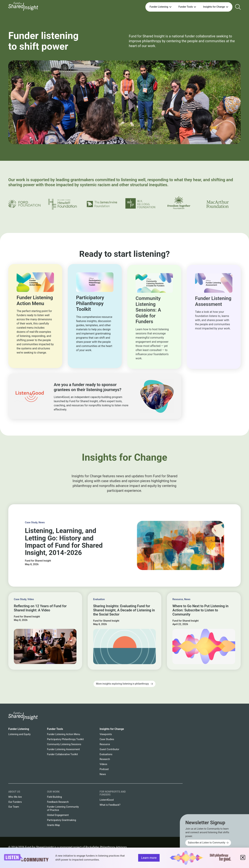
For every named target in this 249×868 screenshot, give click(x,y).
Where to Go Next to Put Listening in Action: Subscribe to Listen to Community (200, 610)
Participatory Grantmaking (62, 820)
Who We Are (15, 797)
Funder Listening (19, 729)
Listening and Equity (19, 734)
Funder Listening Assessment (63, 749)
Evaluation (99, 599)
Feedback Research (58, 802)
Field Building (54, 797)
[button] (243, 857)
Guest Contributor (109, 749)
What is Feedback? (110, 805)
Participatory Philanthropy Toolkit (65, 739)
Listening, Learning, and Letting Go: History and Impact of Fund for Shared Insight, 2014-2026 (64, 542)
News (42, 523)
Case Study (31, 523)
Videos (103, 764)
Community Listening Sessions (64, 744)
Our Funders (15, 802)
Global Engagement (58, 815)
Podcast (104, 769)
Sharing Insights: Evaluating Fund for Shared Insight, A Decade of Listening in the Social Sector (124, 610)
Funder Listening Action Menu (64, 734)
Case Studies (107, 739)
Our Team (14, 807)
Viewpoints (106, 734)
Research (105, 759)
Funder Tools (55, 729)
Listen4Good (107, 800)
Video (31, 599)
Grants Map (53, 825)
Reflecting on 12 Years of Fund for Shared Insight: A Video (40, 608)
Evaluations (106, 754)
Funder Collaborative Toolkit (62, 754)
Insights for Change (112, 729)
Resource (178, 599)
